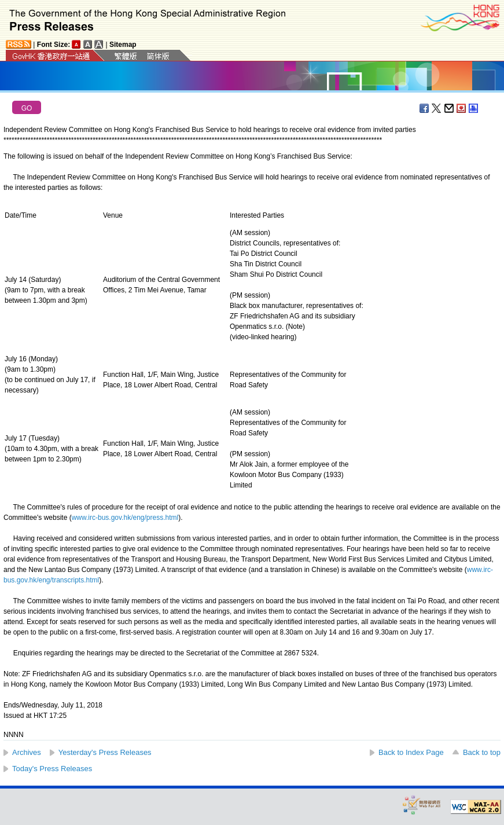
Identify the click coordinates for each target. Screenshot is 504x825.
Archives (27, 752)
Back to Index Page (411, 752)
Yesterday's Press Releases (105, 752)
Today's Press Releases (52, 769)
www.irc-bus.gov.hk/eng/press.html (125, 518)
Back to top (482, 752)
